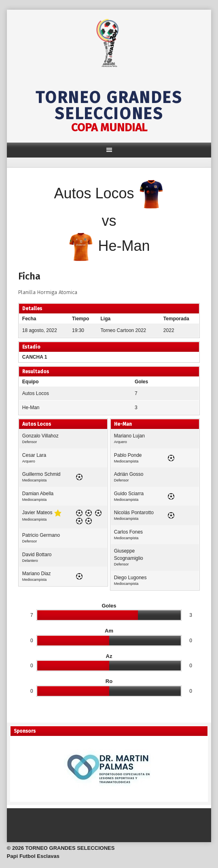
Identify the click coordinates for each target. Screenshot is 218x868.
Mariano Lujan (129, 436)
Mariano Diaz (37, 574)
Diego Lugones (130, 578)
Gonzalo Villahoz (40, 436)
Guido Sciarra (129, 494)
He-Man (31, 408)
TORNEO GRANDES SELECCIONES (109, 106)
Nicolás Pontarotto (134, 513)
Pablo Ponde (128, 455)
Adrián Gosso (129, 474)
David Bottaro (37, 555)
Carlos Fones (128, 532)
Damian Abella (38, 494)
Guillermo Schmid (41, 474)
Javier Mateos (37, 513)
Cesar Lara (34, 455)
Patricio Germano (41, 535)
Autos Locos (36, 393)
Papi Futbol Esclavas (33, 856)
